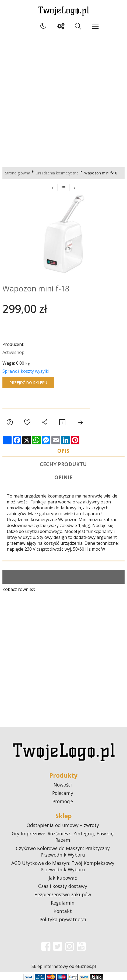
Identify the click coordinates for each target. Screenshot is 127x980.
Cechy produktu (63, 464)
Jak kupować (63, 878)
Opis (63, 451)
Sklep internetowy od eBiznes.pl (64, 966)
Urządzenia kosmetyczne (57, 173)
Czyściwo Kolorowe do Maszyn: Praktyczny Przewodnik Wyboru (63, 851)
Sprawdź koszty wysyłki (26, 371)
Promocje (63, 801)
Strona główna (18, 173)
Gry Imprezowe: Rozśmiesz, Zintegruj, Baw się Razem (63, 837)
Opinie (63, 477)
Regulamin (63, 903)
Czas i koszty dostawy (63, 886)
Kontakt (63, 911)
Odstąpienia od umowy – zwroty (63, 825)
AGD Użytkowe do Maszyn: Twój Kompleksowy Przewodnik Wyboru (63, 866)
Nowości (63, 785)
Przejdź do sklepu (28, 383)
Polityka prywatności (63, 919)
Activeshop (13, 352)
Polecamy (63, 793)
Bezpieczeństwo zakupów (63, 894)
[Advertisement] (63, 98)
